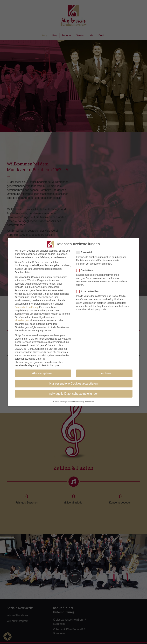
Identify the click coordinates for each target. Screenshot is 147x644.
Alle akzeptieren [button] (43, 373)
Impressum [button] (89, 402)
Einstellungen (22, 320)
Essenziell (85, 252)
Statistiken (86, 270)
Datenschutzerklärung (26, 307)
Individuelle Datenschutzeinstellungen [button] (73, 394)
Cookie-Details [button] (59, 402)
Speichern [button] (104, 373)
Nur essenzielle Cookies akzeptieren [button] (73, 384)
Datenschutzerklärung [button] (75, 402)
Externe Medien (88, 291)
